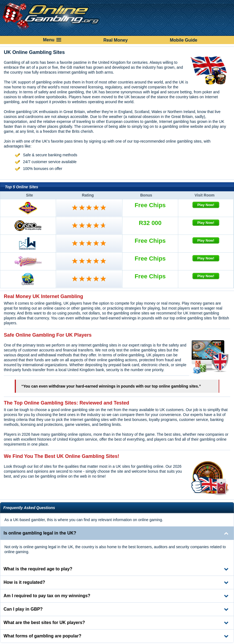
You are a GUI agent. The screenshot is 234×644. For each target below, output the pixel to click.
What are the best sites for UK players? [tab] (44, 623)
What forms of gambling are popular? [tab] (42, 636)
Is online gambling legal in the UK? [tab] (40, 533)
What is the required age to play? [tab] (38, 569)
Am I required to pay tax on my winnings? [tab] (47, 596)
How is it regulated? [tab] (24, 582)
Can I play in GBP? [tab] (23, 609)
